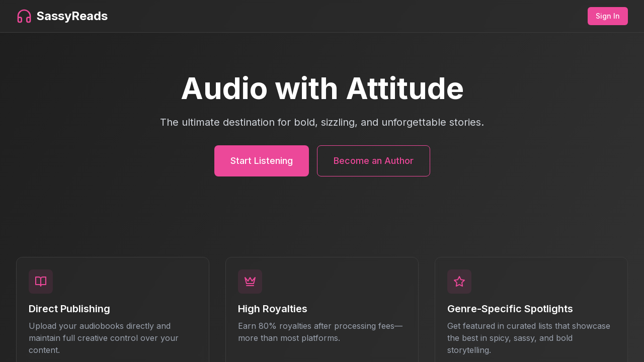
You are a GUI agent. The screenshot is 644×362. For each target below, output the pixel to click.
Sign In (608, 16)
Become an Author (374, 161)
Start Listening (262, 161)
